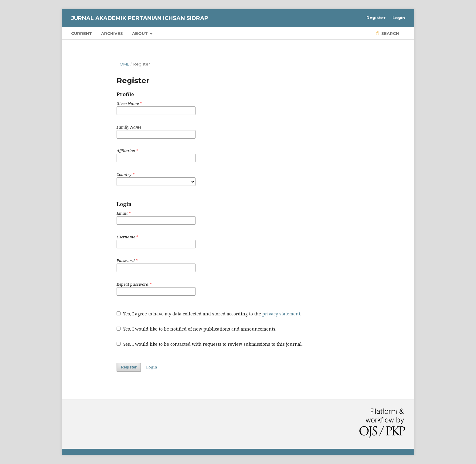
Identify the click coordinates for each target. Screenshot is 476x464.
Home (123, 64)
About (141, 33)
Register (376, 18)
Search (389, 33)
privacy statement (281, 314)
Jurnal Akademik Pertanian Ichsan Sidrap (140, 18)
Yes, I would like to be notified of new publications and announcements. (196, 329)
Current (82, 33)
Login (399, 18)
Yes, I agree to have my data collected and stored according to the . (209, 314)
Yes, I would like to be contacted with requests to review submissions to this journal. (210, 344)
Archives (112, 33)
